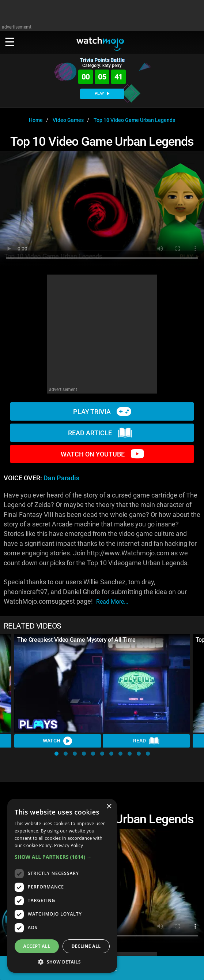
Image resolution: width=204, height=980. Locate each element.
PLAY (102, 94)
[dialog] (62, 886)
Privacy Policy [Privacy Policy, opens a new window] (69, 845)
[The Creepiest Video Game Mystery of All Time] (102, 683)
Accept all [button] (37, 946)
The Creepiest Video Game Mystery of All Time (76, 640)
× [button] (109, 807)
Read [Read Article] (146, 741)
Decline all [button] (86, 946)
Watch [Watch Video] (58, 741)
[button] (56, 754)
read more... (112, 602)
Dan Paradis (61, 478)
